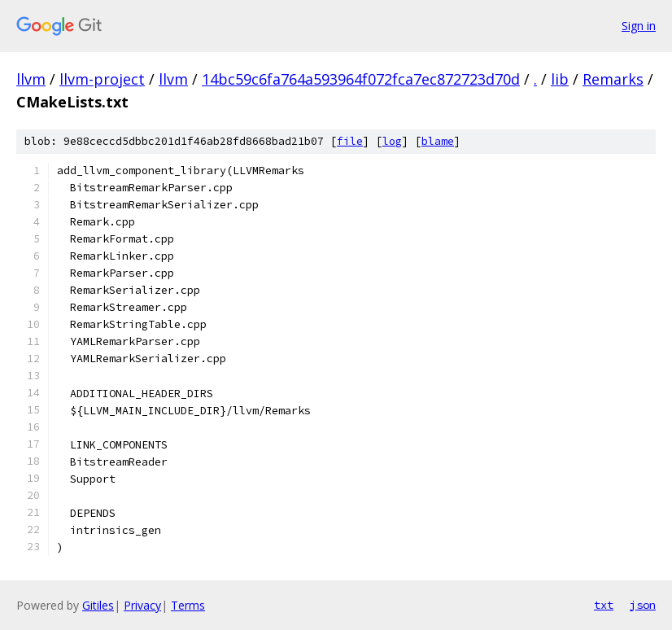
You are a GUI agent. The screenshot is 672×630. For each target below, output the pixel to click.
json (643, 605)
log (392, 141)
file (350, 141)
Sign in (639, 26)
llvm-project (102, 79)
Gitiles (98, 605)
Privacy (142, 605)
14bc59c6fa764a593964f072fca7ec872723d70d (361, 79)
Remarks (613, 79)
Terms (188, 605)
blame (438, 141)
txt (604, 605)
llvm (31, 79)
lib (560, 79)
